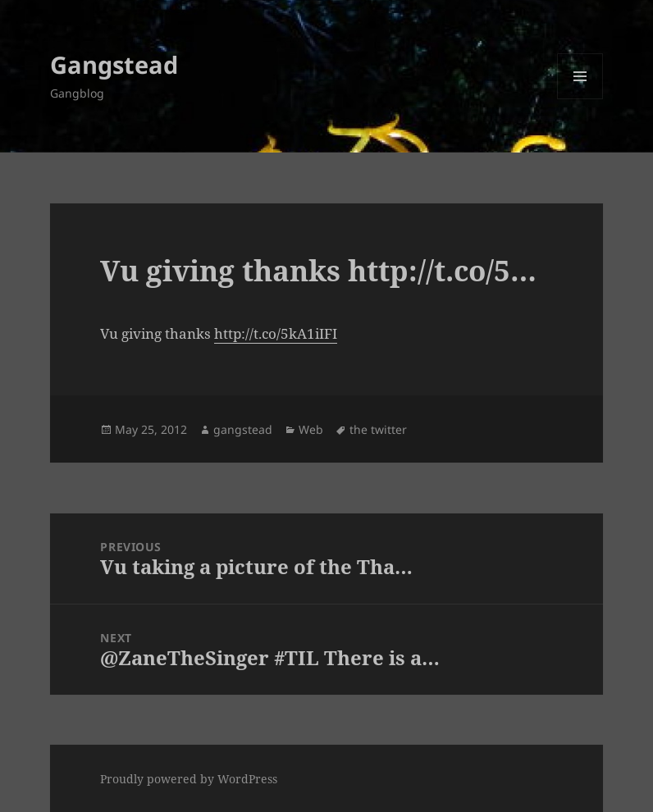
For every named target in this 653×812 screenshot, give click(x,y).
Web (311, 429)
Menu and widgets (580, 99)
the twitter (378, 429)
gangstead (243, 429)
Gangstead (114, 64)
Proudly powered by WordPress (189, 779)
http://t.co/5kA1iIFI (276, 333)
